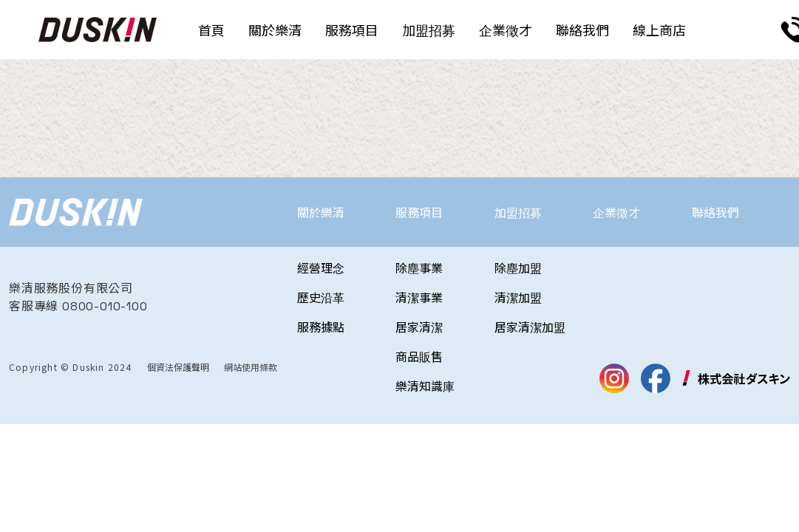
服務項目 (352, 30)
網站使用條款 (251, 367)
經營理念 (321, 267)
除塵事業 (419, 267)
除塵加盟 (518, 267)
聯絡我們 (582, 30)
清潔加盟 (518, 297)
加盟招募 (429, 30)
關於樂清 (275, 30)
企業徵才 (506, 30)
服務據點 (321, 327)
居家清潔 (419, 327)
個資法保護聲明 (178, 367)
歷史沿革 (321, 297)
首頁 (211, 30)
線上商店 (659, 30)
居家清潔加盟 (530, 327)
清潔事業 (419, 297)
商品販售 (419, 356)
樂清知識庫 (425, 386)
